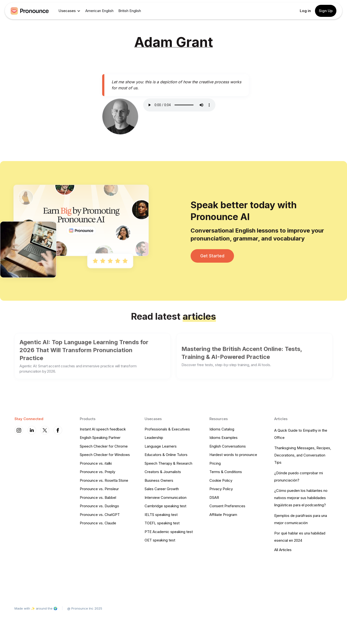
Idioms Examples (224, 438)
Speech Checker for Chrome (104, 446)
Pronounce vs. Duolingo (99, 506)
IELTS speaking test (161, 515)
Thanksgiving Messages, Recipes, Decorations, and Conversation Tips (303, 455)
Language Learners (161, 446)
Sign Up (326, 11)
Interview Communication (166, 498)
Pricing (215, 463)
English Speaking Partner (100, 438)
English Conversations (228, 446)
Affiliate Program (223, 515)
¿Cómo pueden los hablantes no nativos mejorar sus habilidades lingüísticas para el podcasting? (301, 498)
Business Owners (159, 480)
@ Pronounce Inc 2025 (85, 608)
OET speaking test (160, 540)
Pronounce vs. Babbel (98, 498)
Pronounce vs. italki (96, 463)
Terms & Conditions (226, 472)
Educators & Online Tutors (166, 455)
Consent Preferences (227, 506)
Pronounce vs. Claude (98, 523)
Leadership (154, 438)
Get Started (212, 256)
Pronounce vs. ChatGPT (100, 515)
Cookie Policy (221, 480)
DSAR (214, 498)
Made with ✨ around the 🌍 (36, 608)
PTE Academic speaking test (169, 532)
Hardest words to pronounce (233, 455)
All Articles (283, 550)
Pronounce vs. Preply (97, 472)
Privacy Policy (221, 489)
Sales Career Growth (162, 489)
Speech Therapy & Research (168, 463)
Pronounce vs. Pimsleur (99, 489)
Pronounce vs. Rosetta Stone (104, 480)
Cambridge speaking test (165, 506)
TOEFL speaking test (162, 523)
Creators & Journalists (163, 472)
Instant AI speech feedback (103, 429)
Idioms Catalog (222, 429)
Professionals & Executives (167, 429)
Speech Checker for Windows (105, 455)
